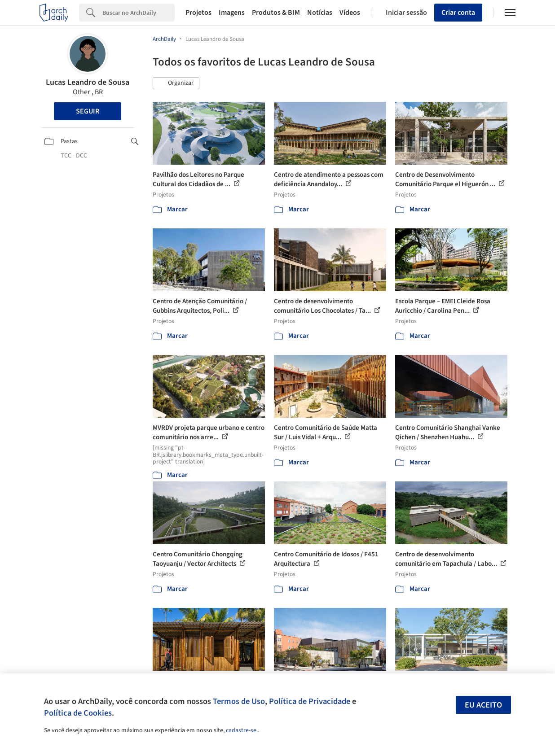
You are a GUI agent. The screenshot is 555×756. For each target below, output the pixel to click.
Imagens (232, 13)
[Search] (139, 13)
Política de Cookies (78, 713)
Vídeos (350, 13)
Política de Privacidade (310, 701)
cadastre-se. (242, 730)
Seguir (88, 111)
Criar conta (458, 13)
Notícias (320, 13)
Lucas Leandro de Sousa (88, 82)
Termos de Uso (239, 701)
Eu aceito (483, 705)
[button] (176, 83)
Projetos (198, 13)
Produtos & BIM (276, 13)
